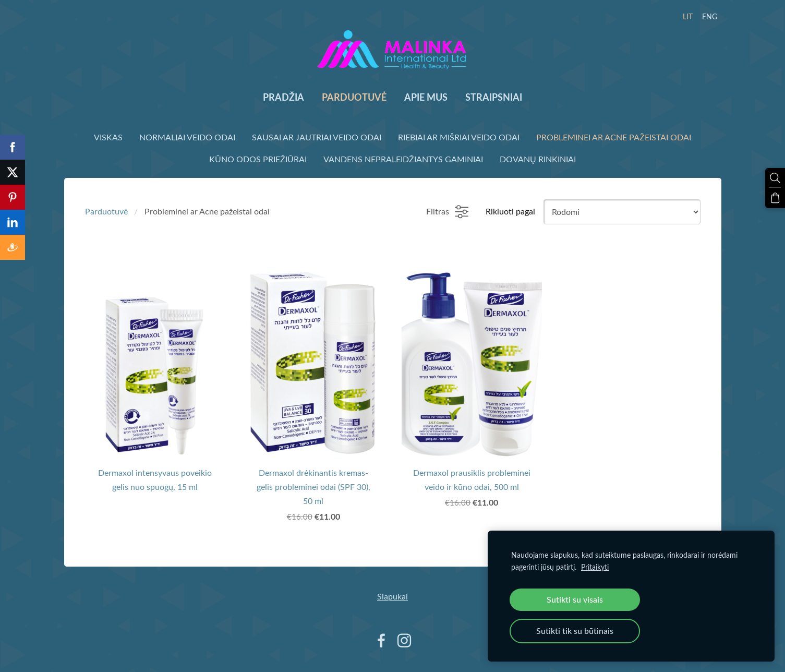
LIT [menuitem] (688, 16)
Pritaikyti (595, 567)
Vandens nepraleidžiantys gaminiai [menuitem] (403, 159)
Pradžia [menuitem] (283, 97)
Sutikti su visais (575, 599)
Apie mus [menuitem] (426, 97)
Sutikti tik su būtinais (575, 631)
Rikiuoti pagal (510, 211)
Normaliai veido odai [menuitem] (187, 137)
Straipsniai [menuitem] (494, 97)
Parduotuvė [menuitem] (354, 97)
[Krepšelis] (775, 198)
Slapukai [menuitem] (392, 596)
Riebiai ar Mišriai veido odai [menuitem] (459, 137)
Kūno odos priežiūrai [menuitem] (258, 159)
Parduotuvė (106, 211)
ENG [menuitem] (710, 16)
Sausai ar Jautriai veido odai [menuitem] (317, 137)
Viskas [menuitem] (108, 137)
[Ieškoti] (775, 178)
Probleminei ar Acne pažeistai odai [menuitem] (614, 137)
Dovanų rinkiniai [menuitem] (538, 159)
